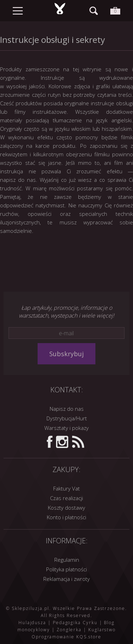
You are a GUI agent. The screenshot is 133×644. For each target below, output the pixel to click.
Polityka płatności (66, 569)
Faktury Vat (66, 488)
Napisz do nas (67, 409)
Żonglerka (69, 630)
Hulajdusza (32, 623)
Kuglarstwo (102, 630)
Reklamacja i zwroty (66, 579)
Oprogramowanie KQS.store (66, 637)
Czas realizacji (66, 498)
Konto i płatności (66, 517)
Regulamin (67, 560)
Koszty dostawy (66, 508)
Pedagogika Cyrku (75, 623)
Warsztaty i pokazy (66, 428)
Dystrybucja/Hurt (67, 418)
